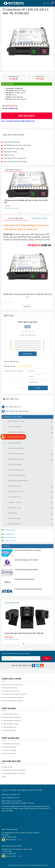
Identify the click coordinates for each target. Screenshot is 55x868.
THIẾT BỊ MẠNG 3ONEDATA (16, 432)
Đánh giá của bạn (9, 366)
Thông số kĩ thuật (39, 218)
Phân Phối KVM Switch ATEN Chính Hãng (28, 589)
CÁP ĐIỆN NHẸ (12, 513)
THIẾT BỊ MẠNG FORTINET (12, 717)
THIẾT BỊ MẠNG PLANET (15, 492)
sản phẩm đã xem (12, 603)
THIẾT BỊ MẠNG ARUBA (15, 465)
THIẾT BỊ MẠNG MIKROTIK (16, 448)
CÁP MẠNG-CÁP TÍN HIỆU (11, 744)
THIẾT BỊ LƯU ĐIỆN (9, 754)
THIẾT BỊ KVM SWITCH (15, 486)
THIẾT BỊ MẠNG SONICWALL (17, 475)
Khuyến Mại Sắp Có (10, 530)
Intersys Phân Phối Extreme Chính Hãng (28, 550)
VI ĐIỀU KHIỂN (8, 767)
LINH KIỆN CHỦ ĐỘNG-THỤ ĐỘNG (14, 770)
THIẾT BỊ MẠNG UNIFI (15, 443)
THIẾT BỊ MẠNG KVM (10, 727)
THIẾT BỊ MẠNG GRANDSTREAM (18, 481)
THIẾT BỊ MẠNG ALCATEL (16, 459)
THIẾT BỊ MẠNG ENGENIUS (16, 454)
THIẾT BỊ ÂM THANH (14, 519)
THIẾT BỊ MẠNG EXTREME (16, 421)
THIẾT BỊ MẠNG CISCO (15, 427)
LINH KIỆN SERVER (9, 730)
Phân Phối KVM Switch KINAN (24, 579)
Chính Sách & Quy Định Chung (13, 685)
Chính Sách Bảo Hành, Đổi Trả (13, 698)
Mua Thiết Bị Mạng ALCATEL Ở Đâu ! (27, 560)
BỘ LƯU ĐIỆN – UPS (14, 508)
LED (4, 777)
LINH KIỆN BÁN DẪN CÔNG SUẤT (14, 774)
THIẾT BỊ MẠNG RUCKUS (16, 470)
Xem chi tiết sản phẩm (12, 208)
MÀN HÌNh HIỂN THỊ (14, 524)
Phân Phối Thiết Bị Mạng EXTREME (26, 570)
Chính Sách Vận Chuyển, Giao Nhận (14, 694)
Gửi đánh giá (27, 354)
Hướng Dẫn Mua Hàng (10, 688)
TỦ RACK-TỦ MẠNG (9, 750)
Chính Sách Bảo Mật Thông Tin (13, 701)
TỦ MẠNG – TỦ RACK (15, 502)
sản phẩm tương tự (13, 170)
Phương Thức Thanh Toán (11, 691)
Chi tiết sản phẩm (16, 218)
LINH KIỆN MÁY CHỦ (14, 497)
